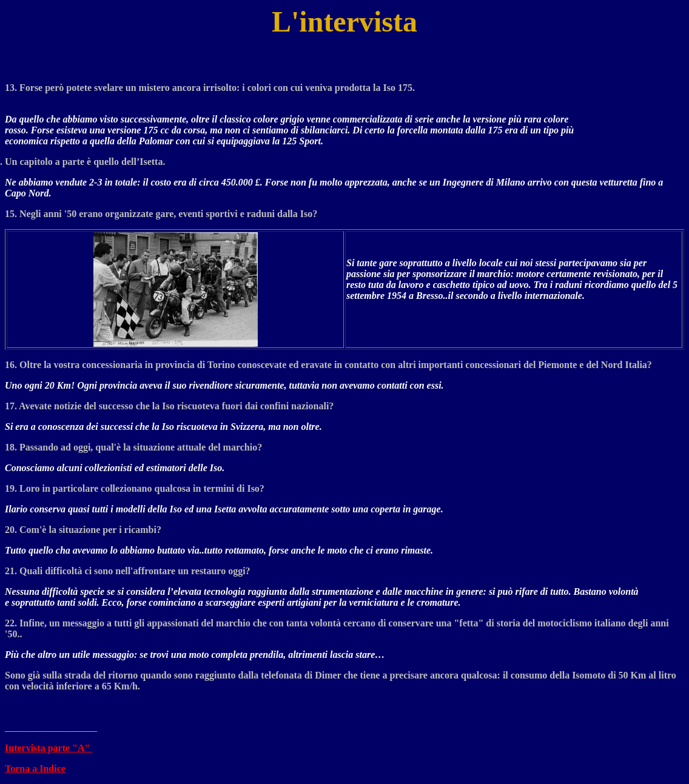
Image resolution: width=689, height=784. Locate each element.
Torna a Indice (35, 769)
